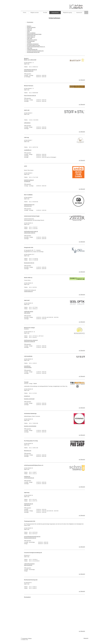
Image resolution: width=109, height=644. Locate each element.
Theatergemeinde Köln (32, 49)
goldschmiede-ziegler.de (30, 233)
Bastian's (29, 26)
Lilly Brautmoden (31, 41)
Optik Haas (30, 48)
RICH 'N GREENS (31, 33)
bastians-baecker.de (29, 71)
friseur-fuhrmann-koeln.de (30, 95)
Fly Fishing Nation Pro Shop (33, 45)
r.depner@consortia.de (29, 564)
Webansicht (86, 638)
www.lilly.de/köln (28, 367)
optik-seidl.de (27, 313)
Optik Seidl (30, 38)
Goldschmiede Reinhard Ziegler (34, 34)
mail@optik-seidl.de (29, 312)
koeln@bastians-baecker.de (30, 70)
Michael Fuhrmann (31, 27)
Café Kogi (29, 30)
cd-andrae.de (27, 181)
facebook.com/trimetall (29, 399)
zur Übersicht (82, 80)
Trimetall (29, 43)
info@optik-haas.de (29, 504)
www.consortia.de (28, 565)
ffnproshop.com (28, 451)
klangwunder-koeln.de (29, 263)
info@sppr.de (27, 476)
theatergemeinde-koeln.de (30, 538)
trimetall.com (27, 396)
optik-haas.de (27, 505)
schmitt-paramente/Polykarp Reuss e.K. (36, 47)
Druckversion (24, 638)
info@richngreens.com (29, 205)
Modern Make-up (31, 37)
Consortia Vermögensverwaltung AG (35, 51)
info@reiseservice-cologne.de (31, 340)
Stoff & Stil (29, 29)
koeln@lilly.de (27, 366)
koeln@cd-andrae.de (29, 180)
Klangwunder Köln (31, 36)
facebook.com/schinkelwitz (30, 426)
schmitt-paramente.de (29, 478)
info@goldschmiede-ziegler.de (31, 231)
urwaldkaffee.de (28, 150)
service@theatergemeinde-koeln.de (32, 537)
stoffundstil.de (27, 123)
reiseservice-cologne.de (30, 342)
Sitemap (30, 638)
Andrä (28, 32)
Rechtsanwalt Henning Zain (33, 52)
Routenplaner (30, 22)
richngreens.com (28, 206)
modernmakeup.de (28, 291)
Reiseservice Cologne (32, 40)
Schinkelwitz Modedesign (33, 44)
